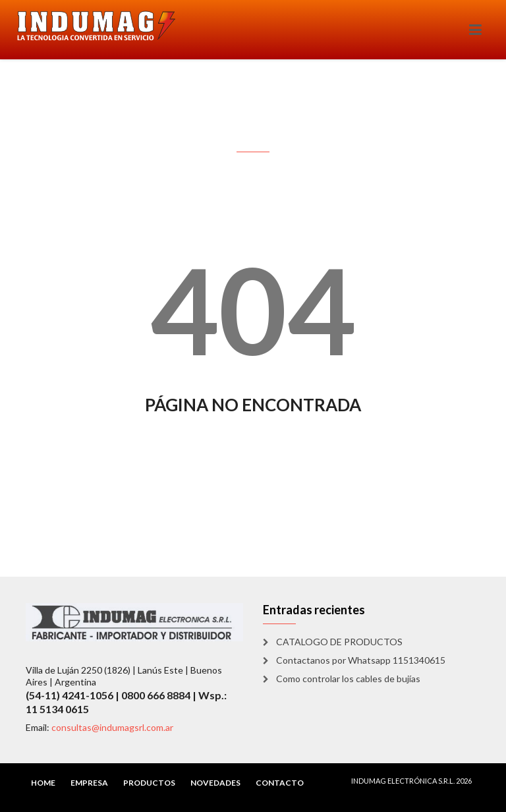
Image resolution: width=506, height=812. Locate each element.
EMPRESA (89, 783)
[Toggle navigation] (475, 30)
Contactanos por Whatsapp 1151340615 (361, 660)
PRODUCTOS (149, 783)
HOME (43, 783)
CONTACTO (280, 783)
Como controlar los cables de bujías (348, 679)
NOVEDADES (215, 783)
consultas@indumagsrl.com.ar (112, 727)
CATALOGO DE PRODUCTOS (339, 642)
